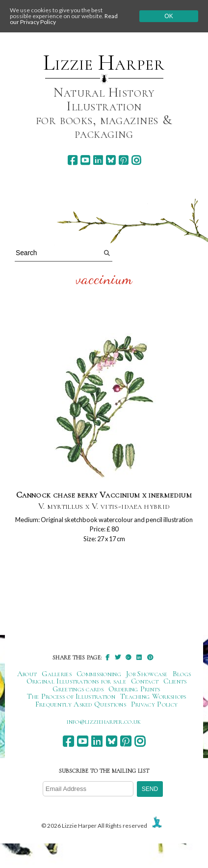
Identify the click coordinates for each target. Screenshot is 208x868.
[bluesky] (111, 160)
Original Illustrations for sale (77, 681)
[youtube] (85, 160)
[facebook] (72, 160)
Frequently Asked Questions (81, 704)
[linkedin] (98, 160)
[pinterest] (123, 160)
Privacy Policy (154, 704)
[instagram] (136, 160)
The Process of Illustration (71, 696)
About (27, 674)
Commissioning (99, 674)
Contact (145, 681)
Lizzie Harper (104, 63)
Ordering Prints (134, 689)
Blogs (182, 674)
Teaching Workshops (153, 696)
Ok (169, 16)
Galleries (57, 674)
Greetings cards (78, 689)
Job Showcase (147, 674)
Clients (175, 681)
